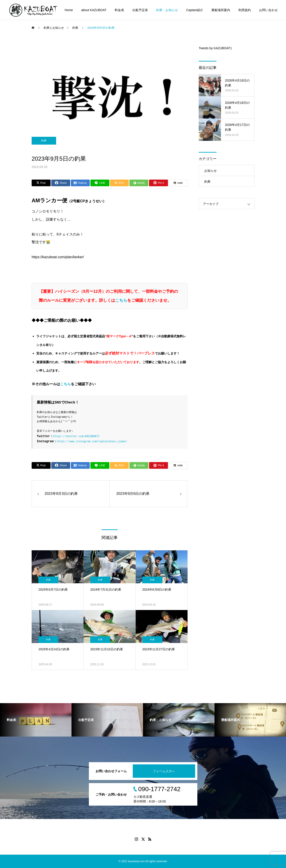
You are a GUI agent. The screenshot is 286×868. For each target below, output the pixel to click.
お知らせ (210, 171)
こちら (121, 300)
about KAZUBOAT (94, 10)
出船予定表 (140, 10)
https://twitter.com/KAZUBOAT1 (76, 437)
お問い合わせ (268, 10)
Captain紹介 (195, 10)
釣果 (44, 141)
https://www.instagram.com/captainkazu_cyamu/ (92, 442)
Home (69, 10)
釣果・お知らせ (167, 10)
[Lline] (100, 183)
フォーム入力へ (164, 771)
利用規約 (245, 10)
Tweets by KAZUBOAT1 (215, 48)
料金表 (119, 10)
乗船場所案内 (221, 10)
